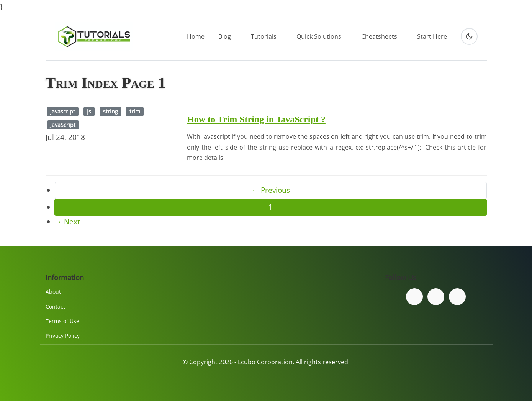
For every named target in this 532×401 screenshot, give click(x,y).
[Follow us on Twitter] (436, 297)
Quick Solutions (319, 36)
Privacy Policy (63, 336)
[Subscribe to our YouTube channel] (457, 297)
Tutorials (264, 36)
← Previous (271, 190)
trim (135, 111)
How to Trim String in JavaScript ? (256, 119)
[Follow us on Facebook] (414, 297)
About (53, 292)
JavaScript (63, 125)
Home (196, 36)
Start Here (432, 36)
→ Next (67, 222)
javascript (63, 111)
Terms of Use (62, 321)
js (89, 111)
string (110, 111)
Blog (225, 36)
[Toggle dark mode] (469, 36)
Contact (55, 307)
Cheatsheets (379, 36)
